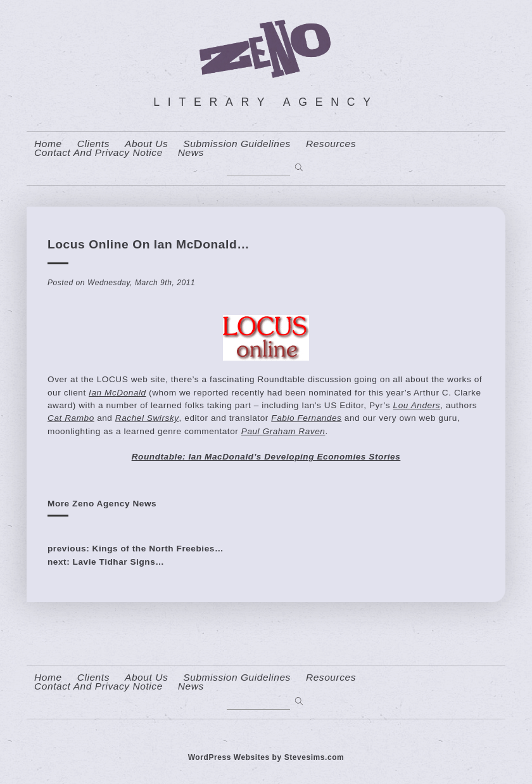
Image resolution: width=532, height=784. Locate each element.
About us (146, 144)
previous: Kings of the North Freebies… (136, 549)
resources (331, 144)
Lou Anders (417, 405)
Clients (93, 144)
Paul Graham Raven (283, 431)
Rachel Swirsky (147, 418)
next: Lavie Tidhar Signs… (106, 562)
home (48, 144)
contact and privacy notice (98, 153)
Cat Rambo (71, 418)
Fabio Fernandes (306, 418)
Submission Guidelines (237, 144)
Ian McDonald (117, 393)
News (191, 153)
